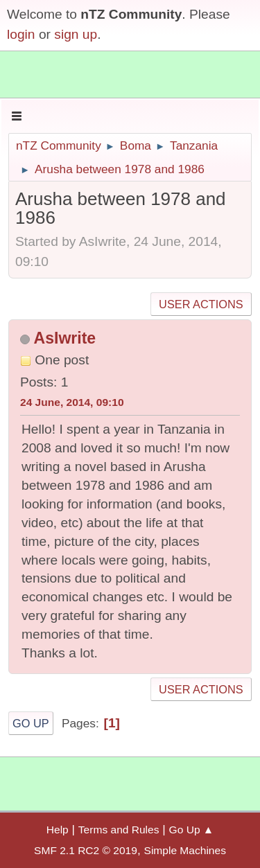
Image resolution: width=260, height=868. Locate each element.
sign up (76, 34)
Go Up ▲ (192, 830)
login (21, 34)
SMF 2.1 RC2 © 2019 (86, 850)
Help (58, 830)
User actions (201, 304)
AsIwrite (65, 338)
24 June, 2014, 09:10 (72, 402)
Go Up (31, 723)
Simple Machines (185, 850)
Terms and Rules (119, 830)
